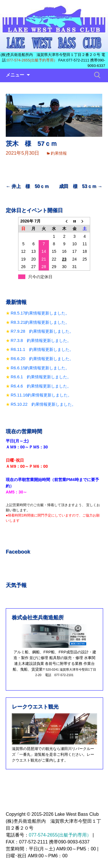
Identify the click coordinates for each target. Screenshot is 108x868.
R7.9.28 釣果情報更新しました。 (42, 331)
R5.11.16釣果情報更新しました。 (41, 395)
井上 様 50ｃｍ (27, 186)
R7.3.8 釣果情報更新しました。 (41, 341)
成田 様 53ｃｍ (81, 186)
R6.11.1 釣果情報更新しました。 (42, 349)
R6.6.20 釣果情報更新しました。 (42, 359)
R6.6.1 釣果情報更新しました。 (41, 377)
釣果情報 (59, 153)
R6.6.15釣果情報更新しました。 (40, 368)
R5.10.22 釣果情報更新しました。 (43, 404)
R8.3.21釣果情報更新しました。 (40, 322)
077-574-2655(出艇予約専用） (32, 60)
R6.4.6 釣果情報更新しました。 (41, 386)
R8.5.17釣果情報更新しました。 (40, 313)
